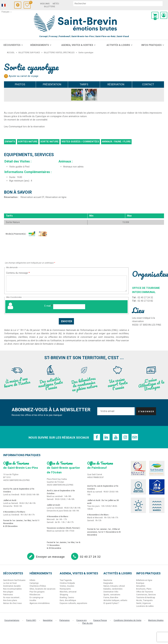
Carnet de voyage (32, 3)
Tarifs (84, 84)
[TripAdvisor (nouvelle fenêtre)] (135, 437)
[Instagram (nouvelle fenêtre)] (125, 437)
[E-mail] (69, 307)
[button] (155, 15)
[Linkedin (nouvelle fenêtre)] (106, 437)
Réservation (116, 84)
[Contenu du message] (66, 284)
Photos (20, 84)
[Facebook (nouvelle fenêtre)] (97, 437)
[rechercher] (119, 4)
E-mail (48, 306)
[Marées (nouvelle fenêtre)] (157, 506)
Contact (148, 84)
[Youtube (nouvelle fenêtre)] (116, 437)
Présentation (52, 84)
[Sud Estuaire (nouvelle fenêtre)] (157, 469)
